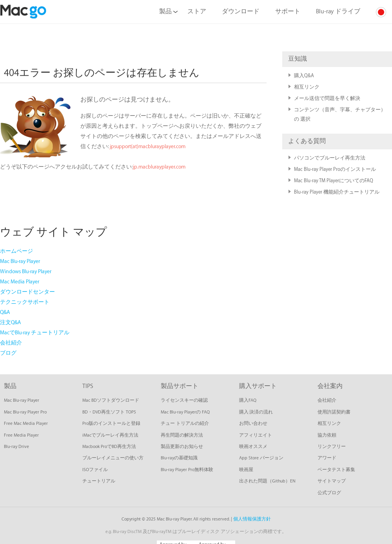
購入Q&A (304, 76)
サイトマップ (332, 481)
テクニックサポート (25, 302)
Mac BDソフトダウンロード (111, 400)
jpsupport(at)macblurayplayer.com (148, 146)
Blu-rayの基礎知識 (179, 458)
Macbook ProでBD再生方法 (109, 447)
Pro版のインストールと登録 (111, 423)
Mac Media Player (20, 282)
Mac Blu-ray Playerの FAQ (185, 412)
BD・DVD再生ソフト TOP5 (109, 412)
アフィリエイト (256, 435)
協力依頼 (327, 435)
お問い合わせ (253, 423)
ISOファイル (95, 470)
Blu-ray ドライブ (338, 12)
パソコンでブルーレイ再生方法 (330, 158)
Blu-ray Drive (16, 447)
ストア (197, 12)
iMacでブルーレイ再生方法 (110, 435)
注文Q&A (10, 322)
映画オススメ (253, 447)
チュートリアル (99, 481)
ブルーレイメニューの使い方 (113, 458)
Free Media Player (21, 435)
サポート (288, 12)
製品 (168, 12)
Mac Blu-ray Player (20, 261)
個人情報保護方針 (252, 519)
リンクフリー (332, 447)
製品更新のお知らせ (182, 447)
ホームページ (16, 251)
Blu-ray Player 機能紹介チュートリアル (337, 192)
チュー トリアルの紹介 (185, 423)
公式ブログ (329, 493)
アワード (327, 458)
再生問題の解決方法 (182, 435)
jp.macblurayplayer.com (159, 167)
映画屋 (246, 470)
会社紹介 (11, 343)
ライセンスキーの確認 (184, 400)
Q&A (5, 312)
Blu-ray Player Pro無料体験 (187, 470)
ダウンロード (241, 12)
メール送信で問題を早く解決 (330, 98)
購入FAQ (248, 400)
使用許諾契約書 (334, 412)
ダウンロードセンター (27, 292)
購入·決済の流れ (256, 412)
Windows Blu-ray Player (26, 271)
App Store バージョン (261, 458)
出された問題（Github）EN (267, 481)
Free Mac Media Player (26, 423)
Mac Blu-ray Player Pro (25, 412)
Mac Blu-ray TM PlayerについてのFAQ (334, 181)
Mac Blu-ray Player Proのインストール (335, 169)
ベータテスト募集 (336, 470)
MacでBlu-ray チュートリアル (35, 333)
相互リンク (307, 87)
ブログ (8, 353)
